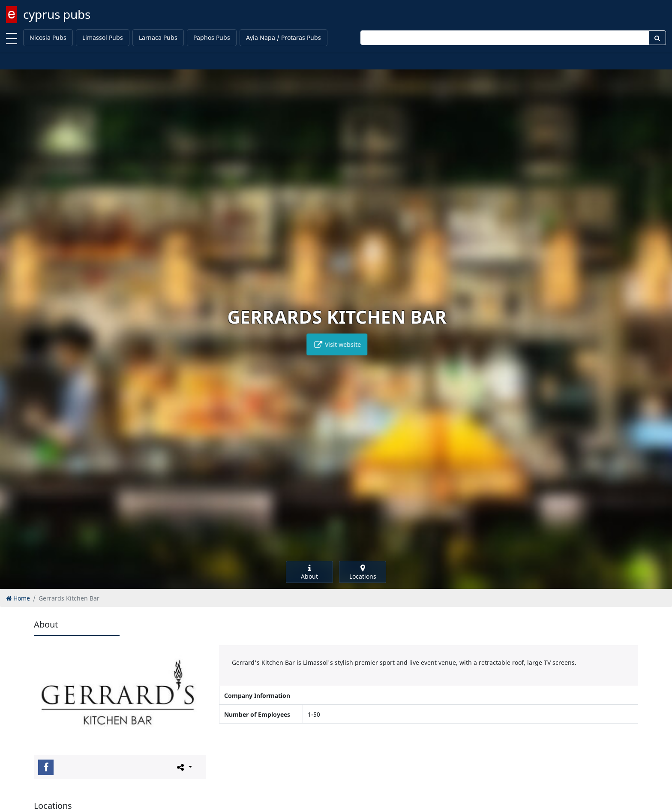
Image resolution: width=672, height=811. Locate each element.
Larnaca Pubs (158, 38)
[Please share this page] (184, 767)
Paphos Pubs (212, 38)
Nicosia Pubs (48, 38)
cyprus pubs (57, 14)
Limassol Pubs (103, 38)
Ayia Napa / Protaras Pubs (283, 38)
